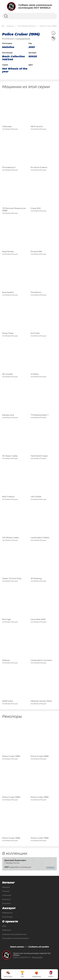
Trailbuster (7, 126)
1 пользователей (23, 39)
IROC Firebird (8, 497)
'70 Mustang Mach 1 (40, 415)
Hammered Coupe (39, 456)
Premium (6, 899)
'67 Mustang (36, 578)
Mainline (6, 887)
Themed (6, 891)
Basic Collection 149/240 (13, 58)
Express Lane (8, 415)
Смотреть (50, 867)
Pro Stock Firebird (39, 167)
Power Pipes (8, 333)
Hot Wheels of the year (15, 70)
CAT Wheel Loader (11, 538)
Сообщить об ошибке (39, 947)
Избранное (7, 913)
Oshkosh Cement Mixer (41, 701)
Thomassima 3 (9, 167)
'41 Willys (35, 374)
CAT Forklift (36, 497)
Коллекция (7, 917)
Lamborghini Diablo (40, 538)
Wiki (4, 926)
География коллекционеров (15, 938)
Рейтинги (7, 930)
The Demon (36, 292)
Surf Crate (35, 333)
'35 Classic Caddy (10, 456)
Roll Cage (6, 619)
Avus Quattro (8, 292)
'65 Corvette (7, 374)
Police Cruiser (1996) (11, 756)
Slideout (6, 660)
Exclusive (6, 903)
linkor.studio (37, 957)
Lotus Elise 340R (38, 619)
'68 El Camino (37, 126)
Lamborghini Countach (41, 660)
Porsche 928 (36, 251)
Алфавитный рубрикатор (14, 934)
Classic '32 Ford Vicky (12, 578)
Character (7, 895)
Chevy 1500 (36, 208)
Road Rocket (8, 251)
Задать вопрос (17, 947)
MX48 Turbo (8, 701)
